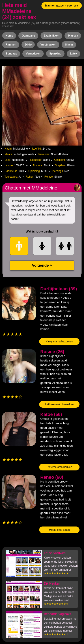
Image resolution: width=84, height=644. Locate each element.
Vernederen (33, 54)
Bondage (11, 54)
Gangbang (28, 36)
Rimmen (11, 45)
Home (9, 36)
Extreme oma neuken (59, 467)
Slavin (69, 45)
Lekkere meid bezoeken (59, 404)
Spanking (55, 54)
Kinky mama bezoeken (59, 342)
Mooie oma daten (59, 530)
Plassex (73, 36)
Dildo (28, 45)
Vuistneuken (48, 45)
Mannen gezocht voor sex (62, 6)
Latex (74, 54)
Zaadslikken (52, 36)
